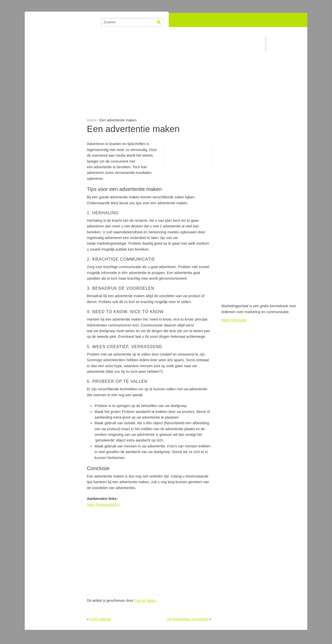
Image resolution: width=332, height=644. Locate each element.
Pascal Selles (145, 601)
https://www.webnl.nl (103, 505)
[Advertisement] (166, 68)
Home (92, 120)
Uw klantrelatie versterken (187, 619)
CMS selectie (100, 619)
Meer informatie (234, 320)
